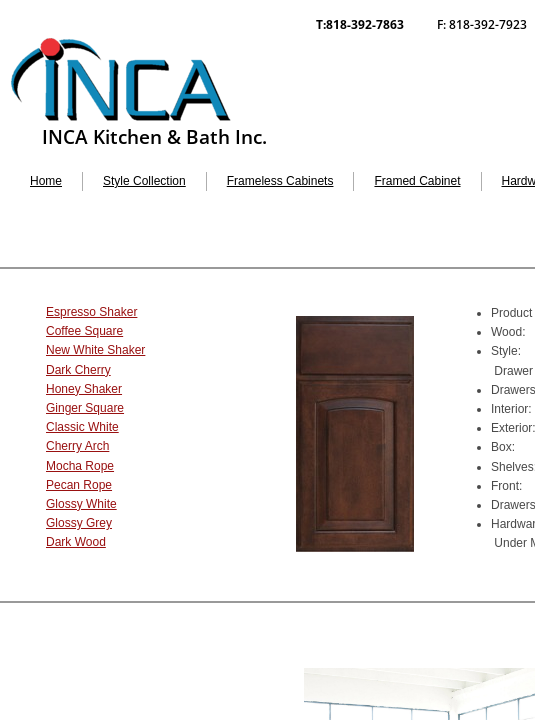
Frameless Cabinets (280, 181)
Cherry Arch (77, 446)
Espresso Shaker (91, 312)
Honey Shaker (84, 389)
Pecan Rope (79, 485)
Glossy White (81, 504)
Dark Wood (76, 542)
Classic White (82, 427)
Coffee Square (84, 331)
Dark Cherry (78, 370)
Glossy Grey (79, 523)
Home (46, 181)
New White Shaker (95, 350)
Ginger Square (85, 408)
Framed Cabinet (417, 181)
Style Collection (144, 181)
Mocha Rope (80, 466)
